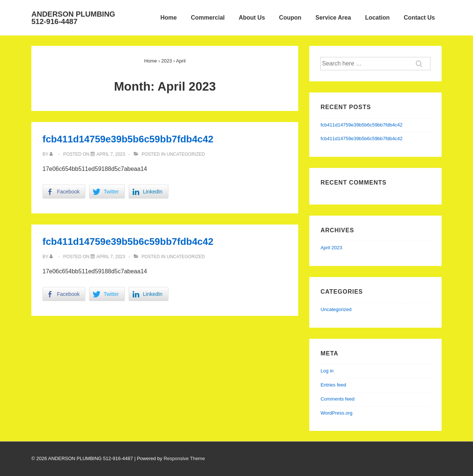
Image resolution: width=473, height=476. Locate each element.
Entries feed (333, 385)
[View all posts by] (53, 154)
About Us (252, 18)
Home (169, 18)
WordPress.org (336, 413)
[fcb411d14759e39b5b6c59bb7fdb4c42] (111, 154)
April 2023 (331, 248)
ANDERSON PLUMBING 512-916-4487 (73, 18)
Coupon (290, 18)
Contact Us (419, 18)
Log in (327, 371)
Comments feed (337, 399)
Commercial (208, 18)
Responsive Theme (184, 458)
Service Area (333, 18)
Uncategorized (186, 154)
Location (377, 18)
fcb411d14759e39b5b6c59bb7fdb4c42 (128, 139)
